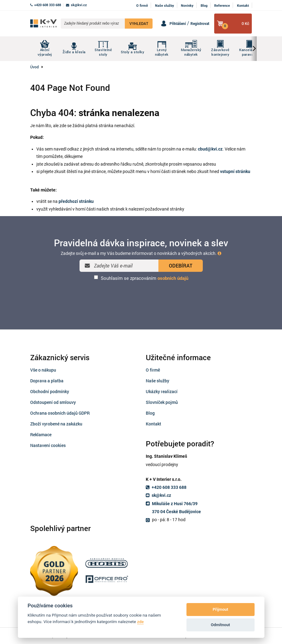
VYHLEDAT (139, 23)
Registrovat (200, 24)
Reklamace (41, 435)
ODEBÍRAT (181, 266)
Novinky (187, 6)
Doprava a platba (47, 381)
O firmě (142, 6)
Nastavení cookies (48, 445)
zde (141, 622)
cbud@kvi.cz (210, 149)
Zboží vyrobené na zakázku (56, 424)
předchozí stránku (76, 201)
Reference (222, 6)
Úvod (35, 67)
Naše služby (165, 6)
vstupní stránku (235, 171)
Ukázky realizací (162, 391)
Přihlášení (178, 24)
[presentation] (141, 297)
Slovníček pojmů (162, 402)
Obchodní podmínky (50, 391)
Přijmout (220, 609)
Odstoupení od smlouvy (53, 402)
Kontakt (243, 6)
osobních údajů (173, 278)
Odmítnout (220, 625)
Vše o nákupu (43, 370)
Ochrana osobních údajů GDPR (60, 413)
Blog (204, 6)
